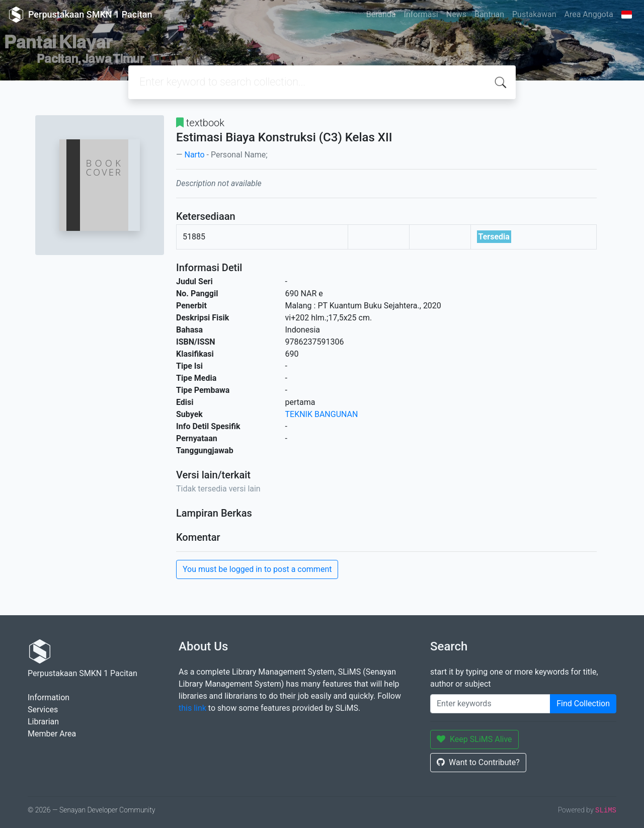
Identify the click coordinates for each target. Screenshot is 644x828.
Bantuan (489, 14)
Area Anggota (589, 14)
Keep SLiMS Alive (474, 739)
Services (43, 710)
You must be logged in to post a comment (257, 569)
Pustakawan (534, 14)
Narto (194, 155)
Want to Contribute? (478, 762)
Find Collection (583, 703)
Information (49, 697)
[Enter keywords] (490, 704)
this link (192, 708)
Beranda (381, 14)
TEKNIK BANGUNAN (322, 414)
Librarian (43, 722)
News (456, 14)
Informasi (421, 14)
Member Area (52, 734)
